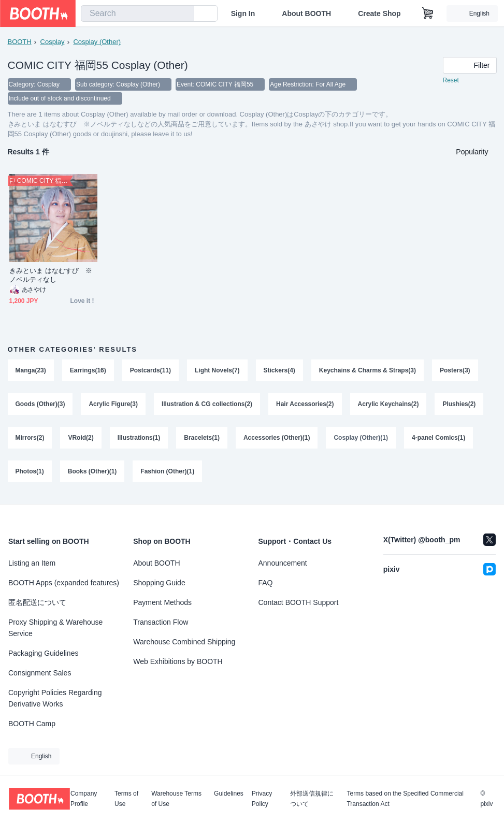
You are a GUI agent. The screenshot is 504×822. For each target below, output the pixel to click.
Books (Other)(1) (92, 474)
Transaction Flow (161, 622)
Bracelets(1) (202, 440)
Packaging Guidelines (43, 653)
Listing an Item (32, 563)
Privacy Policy (262, 799)
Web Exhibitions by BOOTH (178, 661)
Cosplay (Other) (97, 42)
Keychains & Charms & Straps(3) (368, 371)
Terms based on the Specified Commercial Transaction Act (405, 799)
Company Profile (84, 799)
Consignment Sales (40, 673)
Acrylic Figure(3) (114, 406)
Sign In (243, 13)
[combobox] (138, 13)
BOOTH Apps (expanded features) (64, 583)
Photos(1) (30, 474)
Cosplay (53, 42)
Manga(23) (31, 371)
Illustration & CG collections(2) (207, 406)
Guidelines (229, 794)
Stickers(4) (279, 371)
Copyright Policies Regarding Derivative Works (55, 698)
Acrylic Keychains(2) (388, 406)
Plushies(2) (459, 406)
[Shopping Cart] (428, 13)
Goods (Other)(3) (40, 406)
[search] (184, 14)
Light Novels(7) (217, 371)
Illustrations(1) (139, 440)
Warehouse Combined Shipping (184, 642)
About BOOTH (306, 13)
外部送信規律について (312, 799)
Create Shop (379, 13)
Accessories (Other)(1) (277, 440)
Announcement (283, 563)
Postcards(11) (150, 371)
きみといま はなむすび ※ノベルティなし (51, 276)
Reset (451, 81)
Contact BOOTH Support (299, 602)
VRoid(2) (81, 440)
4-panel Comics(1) (439, 440)
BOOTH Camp (32, 724)
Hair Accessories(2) (306, 406)
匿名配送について (37, 602)
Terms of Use (126, 799)
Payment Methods (162, 602)
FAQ (266, 583)
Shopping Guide (159, 583)
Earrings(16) (88, 371)
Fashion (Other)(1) (168, 474)
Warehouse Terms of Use (176, 799)
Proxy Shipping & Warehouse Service (55, 628)
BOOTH (20, 42)
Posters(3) (456, 371)
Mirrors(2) (30, 440)
